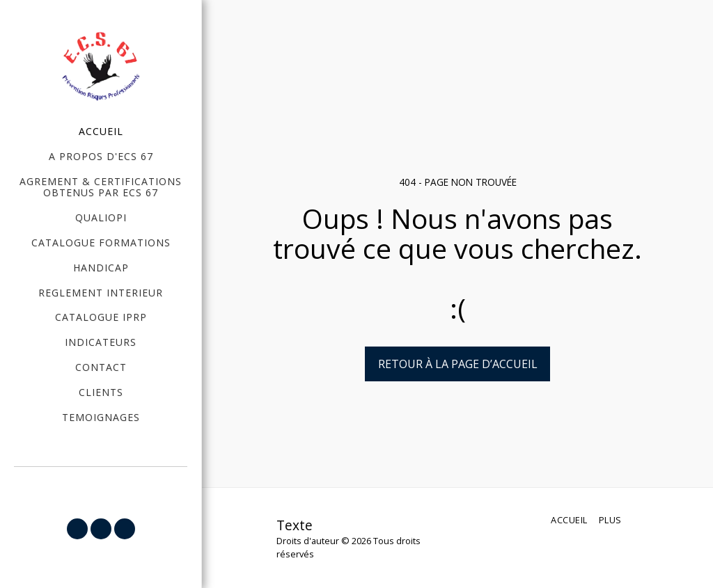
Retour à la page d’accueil (458, 364)
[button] (77, 529)
